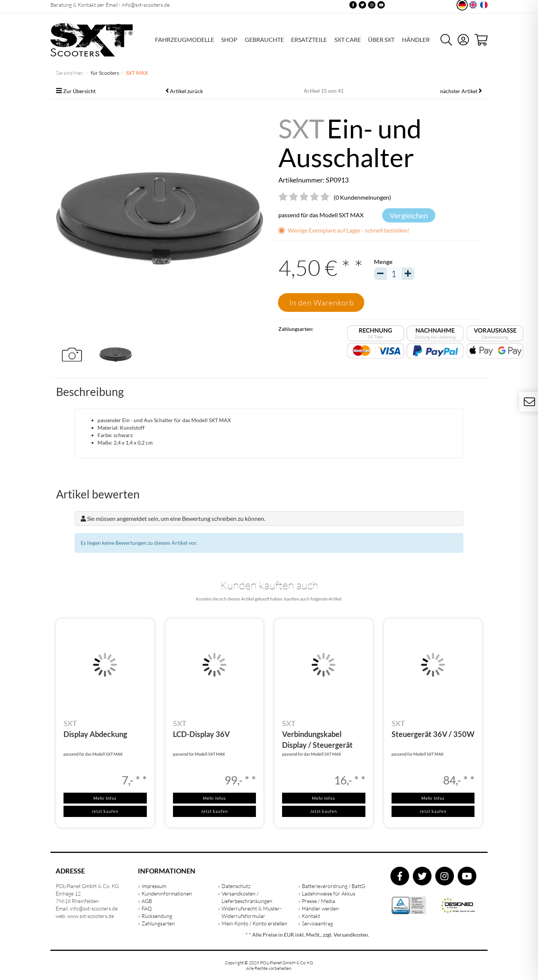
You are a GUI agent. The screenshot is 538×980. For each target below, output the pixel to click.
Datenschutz (236, 886)
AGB (147, 901)
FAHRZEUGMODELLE (185, 39)
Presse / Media (319, 901)
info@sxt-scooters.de (146, 5)
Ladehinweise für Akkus (329, 893)
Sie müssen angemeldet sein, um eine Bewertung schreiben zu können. (176, 518)
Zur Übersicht (79, 91)
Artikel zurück (186, 91)
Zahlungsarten (158, 923)
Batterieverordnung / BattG (333, 886)
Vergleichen (409, 215)
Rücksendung (157, 916)
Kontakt (311, 916)
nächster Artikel (459, 91)
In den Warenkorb (321, 302)
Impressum (154, 886)
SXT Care (348, 39)
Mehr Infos (105, 798)
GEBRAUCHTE (264, 39)
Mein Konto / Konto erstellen (254, 923)
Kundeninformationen (167, 893)
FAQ (147, 908)
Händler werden (320, 908)
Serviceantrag (317, 923)
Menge (383, 262)
